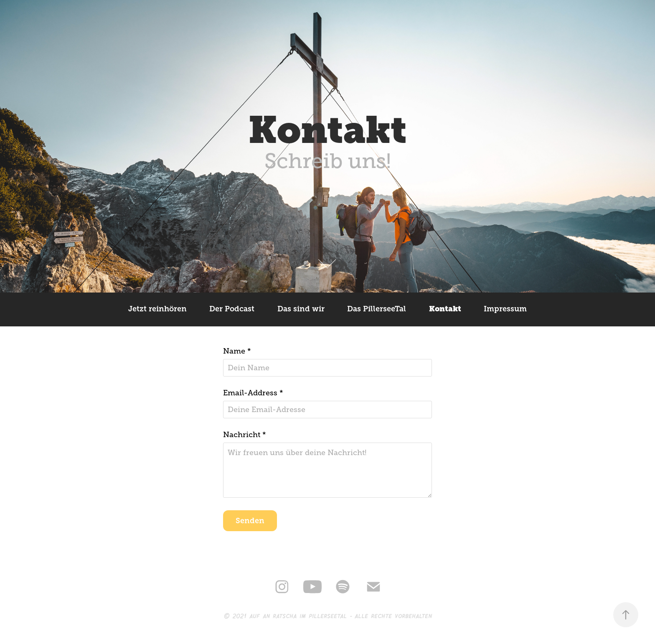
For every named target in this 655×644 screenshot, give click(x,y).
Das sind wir (301, 309)
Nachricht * (245, 435)
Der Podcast (232, 309)
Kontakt (445, 309)
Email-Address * (253, 393)
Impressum (505, 309)
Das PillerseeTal (377, 309)
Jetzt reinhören (157, 309)
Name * (237, 351)
